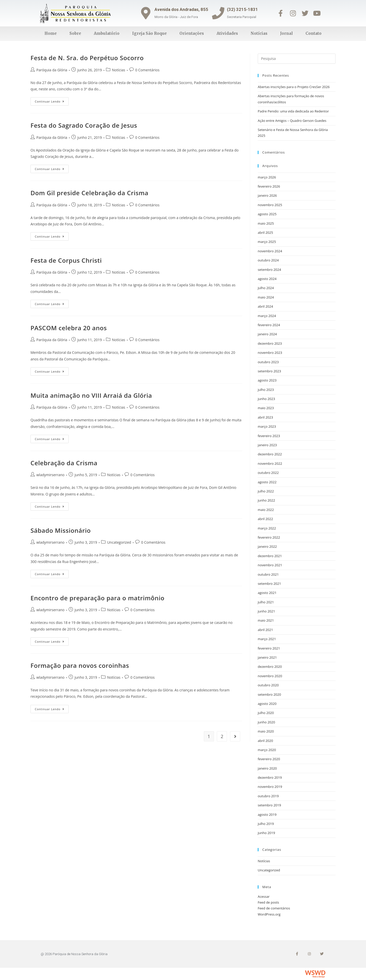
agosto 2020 (267, 704)
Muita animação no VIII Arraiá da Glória (91, 395)
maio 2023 (266, 408)
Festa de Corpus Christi (66, 260)
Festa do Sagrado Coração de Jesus (84, 125)
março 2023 (267, 426)
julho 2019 (266, 824)
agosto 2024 (267, 279)
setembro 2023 (269, 371)
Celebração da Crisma (64, 463)
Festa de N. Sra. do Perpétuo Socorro (87, 58)
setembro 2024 (269, 270)
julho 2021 (266, 602)
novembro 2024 (270, 251)
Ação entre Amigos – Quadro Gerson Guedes (292, 121)
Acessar (264, 896)
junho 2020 (266, 722)
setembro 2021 (269, 584)
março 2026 (267, 177)
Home (51, 33)
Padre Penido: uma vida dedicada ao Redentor (293, 111)
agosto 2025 (267, 214)
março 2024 (267, 316)
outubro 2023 (268, 362)
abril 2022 (265, 519)
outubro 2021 (268, 574)
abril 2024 (265, 306)
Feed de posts (268, 902)
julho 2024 (266, 288)
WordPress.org (269, 914)
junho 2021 (266, 611)
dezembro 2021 (270, 556)
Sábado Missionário (61, 530)
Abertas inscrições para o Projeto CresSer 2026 (294, 87)
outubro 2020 (268, 685)
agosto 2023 (267, 380)
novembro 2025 (270, 205)
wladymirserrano (50, 475)
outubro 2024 (268, 260)
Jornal (286, 33)
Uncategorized (119, 542)
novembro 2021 (270, 565)
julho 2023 (266, 390)
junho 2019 (266, 833)
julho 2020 (266, 713)
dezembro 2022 (270, 454)
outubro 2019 (268, 796)
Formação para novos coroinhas (80, 665)
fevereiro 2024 (269, 325)
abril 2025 (265, 232)
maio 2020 (266, 731)
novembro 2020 (270, 676)
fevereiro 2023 (269, 436)
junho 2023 (266, 399)
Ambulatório (107, 33)
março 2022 (267, 528)
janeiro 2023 (267, 445)
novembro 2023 (270, 353)
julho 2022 (266, 491)
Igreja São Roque (149, 33)
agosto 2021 (267, 593)
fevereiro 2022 (269, 537)
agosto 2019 (267, 815)
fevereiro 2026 (269, 186)
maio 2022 (266, 510)
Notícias (259, 33)
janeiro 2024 (267, 334)
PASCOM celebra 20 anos (69, 328)
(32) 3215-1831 (243, 9)
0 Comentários (147, 70)
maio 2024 (266, 297)
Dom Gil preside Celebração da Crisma (89, 193)
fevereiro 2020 (269, 759)
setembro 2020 (269, 694)
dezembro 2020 (270, 667)
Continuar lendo (52, 100)
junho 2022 (266, 500)
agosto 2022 (267, 482)
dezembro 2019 (270, 777)
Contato (314, 33)
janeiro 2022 (267, 546)
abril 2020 (265, 741)
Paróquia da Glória (52, 70)
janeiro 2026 (267, 195)
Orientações (192, 33)
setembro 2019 (269, 805)
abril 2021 (265, 630)
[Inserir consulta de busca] (297, 59)
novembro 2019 (270, 787)
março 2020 (267, 750)
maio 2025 (266, 223)
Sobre (75, 33)
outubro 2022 (268, 473)
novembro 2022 (270, 463)
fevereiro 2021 (269, 648)
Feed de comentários (274, 908)
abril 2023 (265, 417)
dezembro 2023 (270, 343)
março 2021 (267, 639)
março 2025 (267, 242)
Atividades (227, 33)
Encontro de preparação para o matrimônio (97, 598)
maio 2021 (266, 620)
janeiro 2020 (267, 768)
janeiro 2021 (267, 657)
